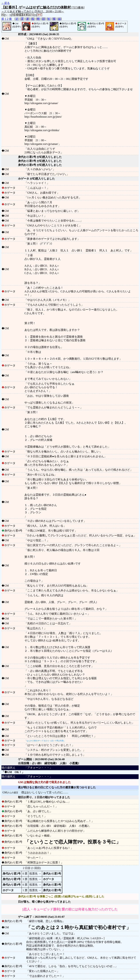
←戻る (6, 3)
